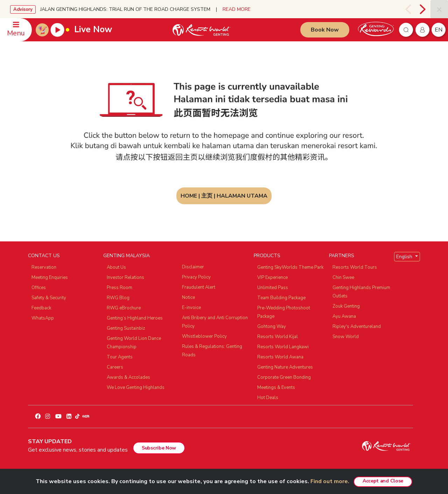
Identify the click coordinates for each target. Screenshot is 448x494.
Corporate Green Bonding (284, 377)
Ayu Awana (344, 316)
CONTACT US (44, 256)
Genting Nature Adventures (285, 367)
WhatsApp (43, 318)
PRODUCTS (267, 256)
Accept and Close (383, 481)
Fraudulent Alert (199, 287)
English (405, 257)
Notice (188, 297)
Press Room (120, 288)
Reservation (44, 267)
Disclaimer (193, 267)
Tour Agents (120, 357)
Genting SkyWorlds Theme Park (290, 267)
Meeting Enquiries (50, 277)
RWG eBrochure (124, 308)
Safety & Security (49, 298)
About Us (116, 267)
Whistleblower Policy (204, 336)
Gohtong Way (272, 327)
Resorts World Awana (280, 357)
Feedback (41, 308)
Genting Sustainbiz (126, 328)
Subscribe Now (159, 448)
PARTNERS (342, 256)
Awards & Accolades (128, 377)
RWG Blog (118, 298)
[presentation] (408, 9)
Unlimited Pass (273, 288)
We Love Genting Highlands (136, 387)
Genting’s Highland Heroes (135, 318)
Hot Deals (268, 398)
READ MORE (237, 9)
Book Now (325, 30)
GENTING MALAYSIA (127, 256)
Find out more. (330, 481)
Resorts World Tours (355, 267)
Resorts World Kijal (278, 337)
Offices (39, 288)
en (439, 30)
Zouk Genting (346, 306)
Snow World (346, 337)
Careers (115, 367)
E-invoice (191, 308)
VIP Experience (272, 277)
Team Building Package (281, 298)
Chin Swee (343, 277)
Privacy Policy (196, 277)
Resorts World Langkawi (283, 347)
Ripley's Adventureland (357, 327)
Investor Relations (125, 277)
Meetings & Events (276, 387)
